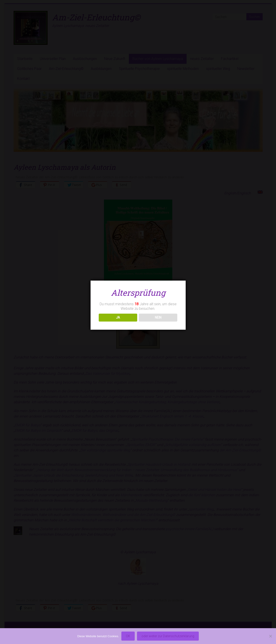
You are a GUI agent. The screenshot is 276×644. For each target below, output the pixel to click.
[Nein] (270, 636)
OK (128, 636)
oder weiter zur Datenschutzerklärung (168, 636)
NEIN (158, 317)
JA (118, 317)
